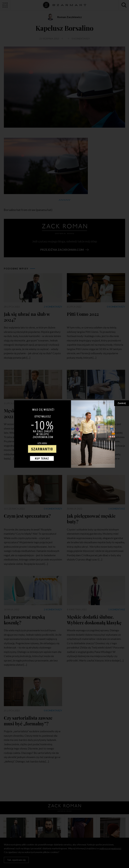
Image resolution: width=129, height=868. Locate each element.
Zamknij (122, 403)
